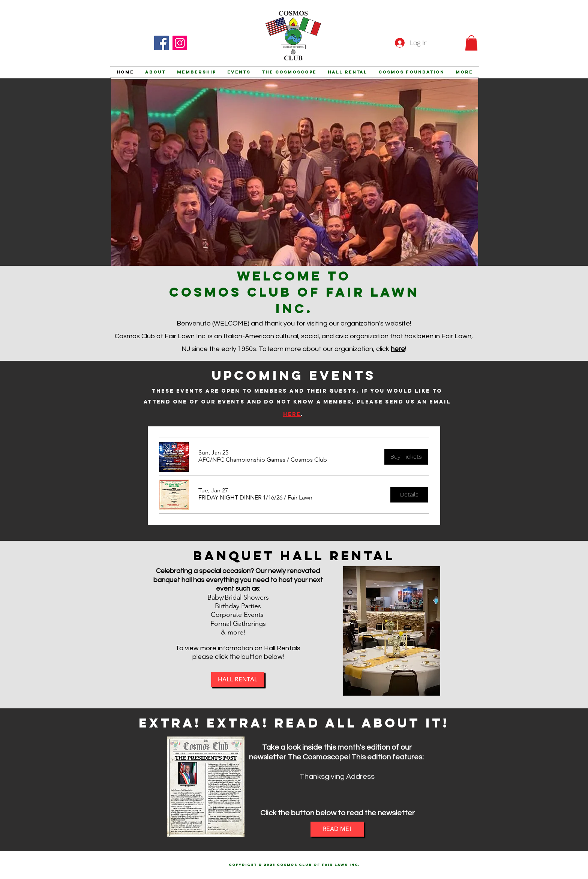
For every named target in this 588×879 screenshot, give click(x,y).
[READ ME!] (337, 829)
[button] (471, 43)
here (398, 349)
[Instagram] (180, 43)
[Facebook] (161, 43)
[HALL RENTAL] (238, 679)
